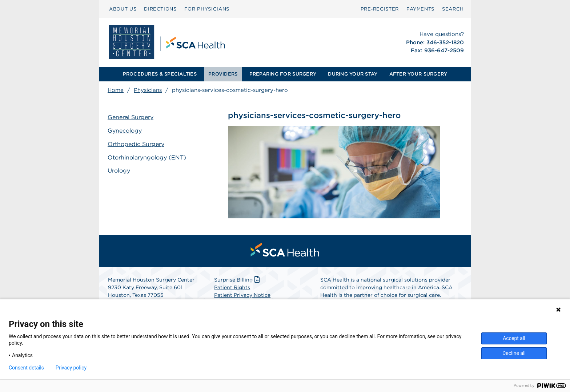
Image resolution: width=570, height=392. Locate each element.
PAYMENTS (420, 9)
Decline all (514, 353)
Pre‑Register (380, 9)
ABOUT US (123, 9)
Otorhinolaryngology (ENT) (147, 157)
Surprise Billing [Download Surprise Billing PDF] (238, 280)
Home (116, 90)
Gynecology (125, 131)
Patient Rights (232, 287)
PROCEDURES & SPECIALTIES (160, 74)
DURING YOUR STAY (353, 74)
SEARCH (453, 9)
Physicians (148, 90)
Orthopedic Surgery (136, 144)
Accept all (514, 338)
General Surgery (131, 117)
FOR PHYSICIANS (207, 9)
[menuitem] (123, 9)
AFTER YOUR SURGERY (418, 74)
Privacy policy (71, 368)
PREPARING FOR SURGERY (283, 74)
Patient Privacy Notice (242, 295)
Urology (119, 171)
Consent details (26, 368)
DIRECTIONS (160, 9)
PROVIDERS (223, 74)
